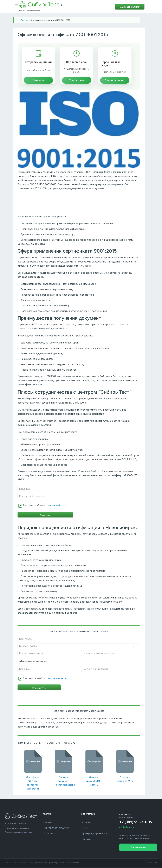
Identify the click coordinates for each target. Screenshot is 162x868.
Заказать (38, 82)
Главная (25, 20)
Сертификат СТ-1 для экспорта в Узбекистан (33, 783)
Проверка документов (93, 834)
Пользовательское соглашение (18, 832)
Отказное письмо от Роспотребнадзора (64, 781)
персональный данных (57, 507)
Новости (48, 822)
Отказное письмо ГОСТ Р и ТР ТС (94, 781)
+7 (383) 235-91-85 (136, 822)
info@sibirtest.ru (127, 827)
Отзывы (86, 822)
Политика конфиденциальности (18, 829)
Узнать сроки (77, 82)
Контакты (87, 839)
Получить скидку (115, 82)
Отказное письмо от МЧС (125, 779)
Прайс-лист (49, 834)
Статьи (86, 828)
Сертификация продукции (56, 828)
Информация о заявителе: (33, 661)
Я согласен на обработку (45, 507)
